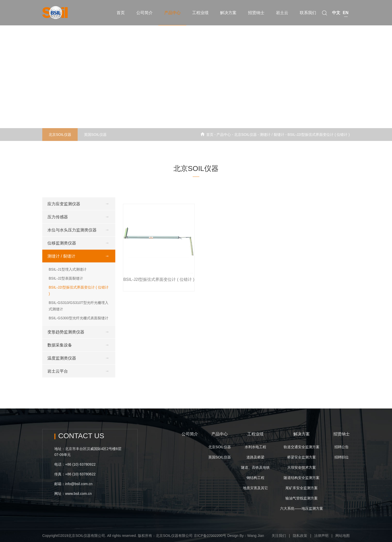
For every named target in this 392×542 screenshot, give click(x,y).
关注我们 (279, 536)
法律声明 (321, 536)
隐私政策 (300, 536)
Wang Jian (256, 536)
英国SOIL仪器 (95, 135)
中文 (336, 10)
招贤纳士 (342, 434)
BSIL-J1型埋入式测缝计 (68, 269)
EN (346, 10)
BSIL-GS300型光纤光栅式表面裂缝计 (79, 318)
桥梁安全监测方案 (302, 457)
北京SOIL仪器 (60, 135)
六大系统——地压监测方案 (302, 508)
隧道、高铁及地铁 (255, 467)
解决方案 (302, 434)
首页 (210, 135)
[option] (196, 70)
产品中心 (220, 434)
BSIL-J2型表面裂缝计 (66, 278)
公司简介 (190, 434)
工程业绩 (255, 434)
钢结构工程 (255, 478)
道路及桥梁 (255, 457)
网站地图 (343, 536)
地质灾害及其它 (255, 488)
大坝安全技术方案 (302, 467)
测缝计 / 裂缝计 (272, 135)
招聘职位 (342, 457)
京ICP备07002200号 (210, 536)
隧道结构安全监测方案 (302, 478)
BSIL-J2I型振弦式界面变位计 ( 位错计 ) (319, 135)
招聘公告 (342, 447)
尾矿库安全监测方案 (302, 488)
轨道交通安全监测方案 (302, 447)
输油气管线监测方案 (302, 498)
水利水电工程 (255, 447)
